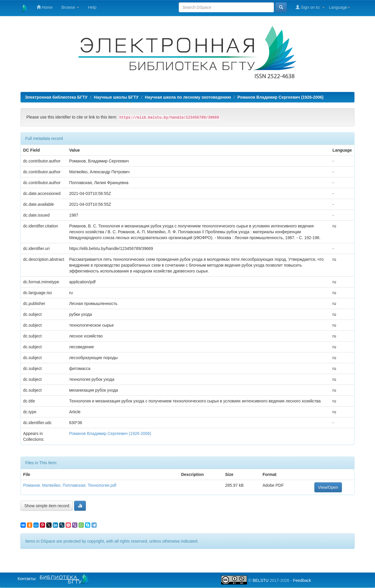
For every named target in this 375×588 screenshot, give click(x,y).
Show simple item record (47, 506)
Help (92, 7)
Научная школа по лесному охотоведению (188, 97)
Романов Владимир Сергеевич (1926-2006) (280, 97)
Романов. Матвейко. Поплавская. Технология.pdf (70, 485)
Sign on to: (310, 7)
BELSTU (260, 580)
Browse (70, 7)
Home (45, 7)
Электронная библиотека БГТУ (56, 97)
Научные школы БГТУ (116, 97)
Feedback (302, 580)
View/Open (328, 487)
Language (340, 7)
